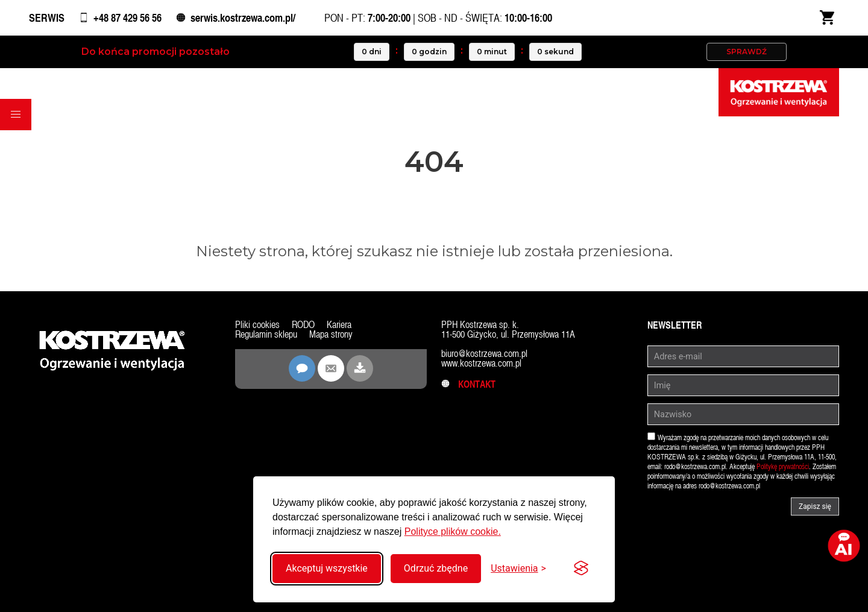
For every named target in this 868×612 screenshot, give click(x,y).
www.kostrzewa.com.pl (481, 363)
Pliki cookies (257, 325)
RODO (303, 325)
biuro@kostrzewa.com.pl (484, 354)
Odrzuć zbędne (436, 568)
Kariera (339, 325)
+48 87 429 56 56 (127, 18)
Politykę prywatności (783, 467)
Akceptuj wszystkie (327, 568)
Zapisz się (815, 506)
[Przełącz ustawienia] (518, 568)
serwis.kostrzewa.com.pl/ (243, 18)
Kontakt (468, 384)
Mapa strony (331, 334)
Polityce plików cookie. (453, 532)
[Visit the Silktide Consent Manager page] (581, 569)
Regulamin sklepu (266, 334)
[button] (16, 115)
